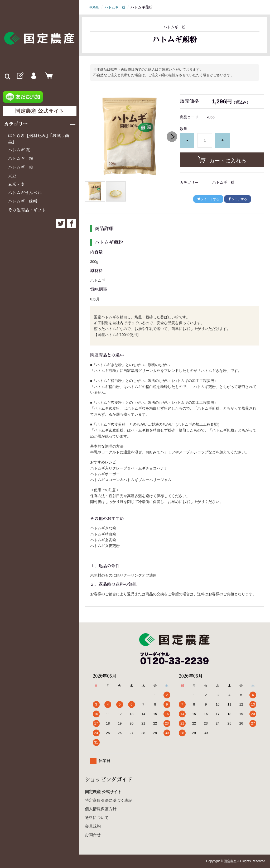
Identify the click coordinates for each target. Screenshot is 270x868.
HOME (94, 7)
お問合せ (93, 835)
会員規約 (93, 826)
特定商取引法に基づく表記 (109, 800)
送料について (97, 817)
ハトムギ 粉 (21, 159)
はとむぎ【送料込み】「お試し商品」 (38, 139)
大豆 (12, 176)
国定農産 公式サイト (40, 111)
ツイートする (208, 199)
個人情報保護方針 (101, 809)
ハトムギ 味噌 (23, 202)
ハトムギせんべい (25, 193)
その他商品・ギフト (27, 210)
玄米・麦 (16, 185)
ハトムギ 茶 (19, 150)
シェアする (238, 199)
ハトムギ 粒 (21, 167)
